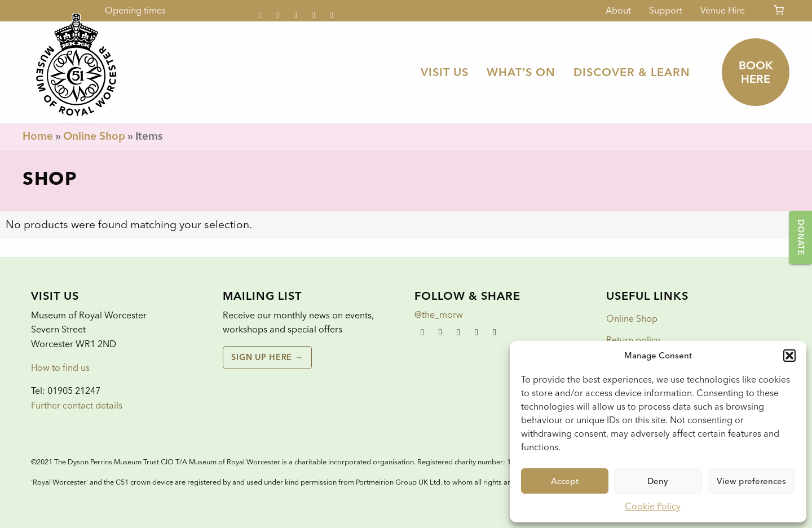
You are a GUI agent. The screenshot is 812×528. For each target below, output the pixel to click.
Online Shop (94, 136)
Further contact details (77, 405)
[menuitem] (445, 72)
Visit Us (445, 72)
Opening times (135, 10)
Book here (756, 72)
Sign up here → (267, 357)
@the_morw (439, 315)
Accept (565, 481)
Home (38, 136)
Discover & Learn (632, 72)
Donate (801, 237)
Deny (658, 481)
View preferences (751, 481)
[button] (789, 356)
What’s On (521, 72)
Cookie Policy (653, 506)
